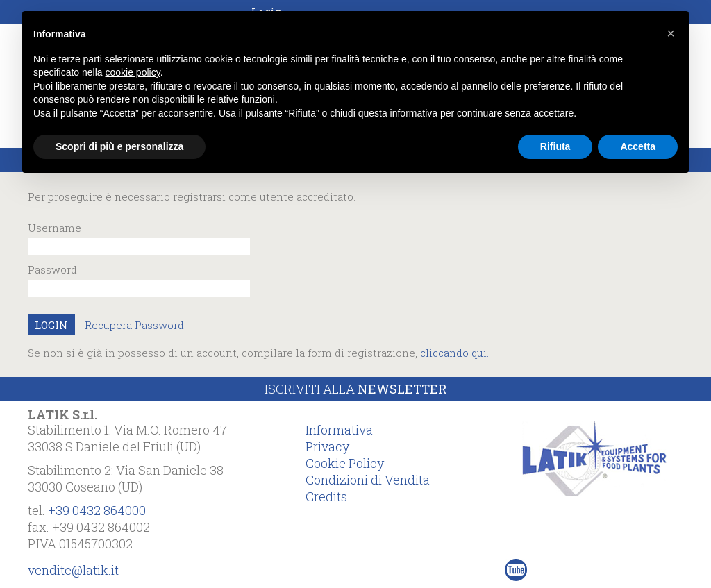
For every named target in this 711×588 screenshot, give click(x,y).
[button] (671, 33)
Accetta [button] (638, 146)
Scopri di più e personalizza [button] (119, 146)
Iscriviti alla (355, 389)
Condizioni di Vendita (368, 480)
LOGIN (51, 325)
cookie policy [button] (133, 72)
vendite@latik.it (73, 570)
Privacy (327, 446)
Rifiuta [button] (555, 146)
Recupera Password (134, 325)
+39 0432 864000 (97, 510)
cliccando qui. (454, 353)
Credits (326, 496)
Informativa (339, 430)
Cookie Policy (345, 463)
